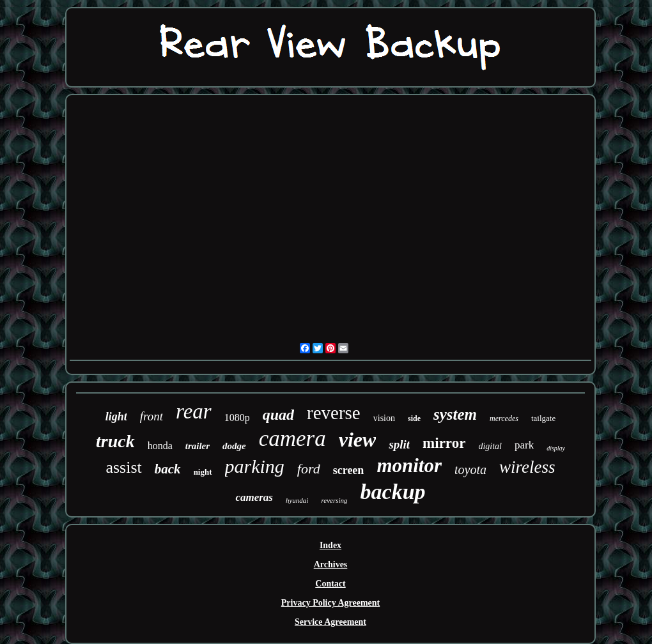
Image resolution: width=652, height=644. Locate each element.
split (399, 444)
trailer (198, 446)
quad (278, 415)
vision (384, 418)
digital (490, 446)
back (168, 469)
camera (292, 439)
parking (255, 466)
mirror (444, 443)
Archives (331, 564)
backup (393, 492)
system (455, 414)
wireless (527, 467)
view (358, 440)
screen (349, 470)
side (414, 418)
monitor (409, 465)
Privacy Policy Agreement (330, 603)
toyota (470, 470)
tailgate (543, 418)
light (116, 417)
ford (309, 469)
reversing (334, 500)
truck (115, 441)
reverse (334, 413)
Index (330, 545)
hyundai (297, 500)
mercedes (504, 418)
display (556, 448)
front (151, 416)
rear (194, 411)
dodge (234, 446)
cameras (254, 497)
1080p (237, 418)
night (203, 472)
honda (160, 446)
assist (123, 467)
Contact (330, 584)
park (524, 445)
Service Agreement (330, 622)
